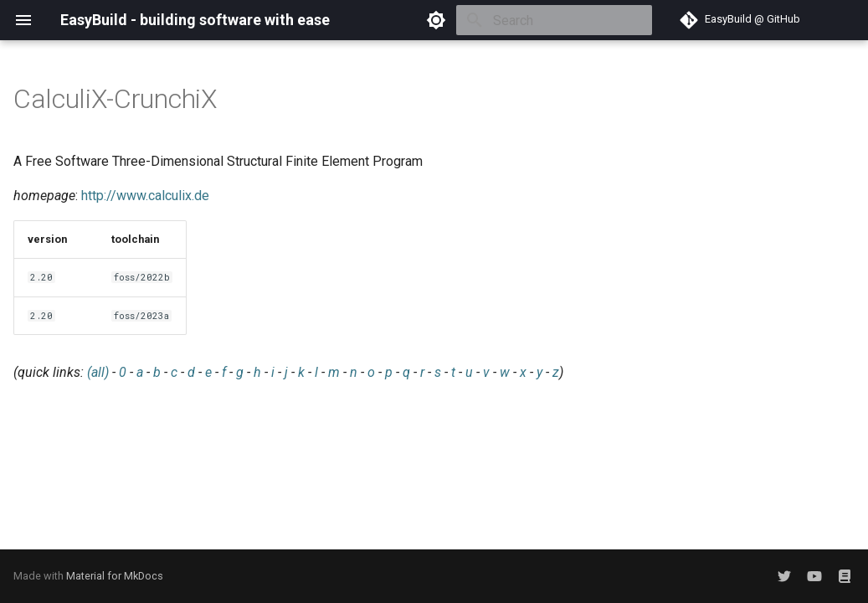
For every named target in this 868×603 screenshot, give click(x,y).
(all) (98, 372)
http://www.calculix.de (145, 196)
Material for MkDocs (115, 576)
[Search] (554, 20)
